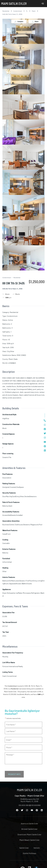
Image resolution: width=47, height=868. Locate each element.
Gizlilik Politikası (29, 853)
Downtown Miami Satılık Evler (29, 834)
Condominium (18, 11)
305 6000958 (35, 805)
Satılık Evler (24, 848)
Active (10, 320)
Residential (6, 11)
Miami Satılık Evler (14, 4)
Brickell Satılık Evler (29, 829)
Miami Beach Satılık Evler (29, 840)
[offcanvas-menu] (43, 4)
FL (27, 11)
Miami (34, 11)
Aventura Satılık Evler (29, 823)
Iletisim (37, 848)
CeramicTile (7, 457)
